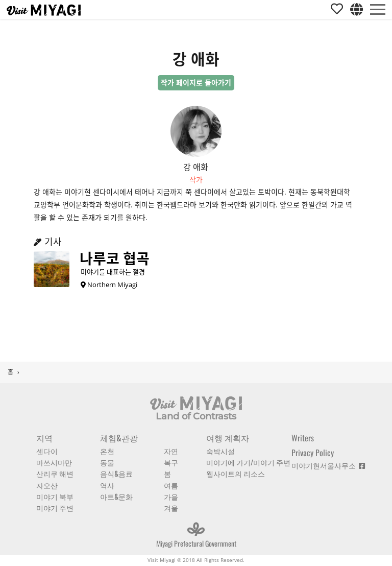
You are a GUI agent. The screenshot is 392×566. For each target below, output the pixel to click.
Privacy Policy (313, 453)
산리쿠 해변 (55, 473)
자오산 (47, 485)
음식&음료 (116, 473)
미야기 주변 (55, 508)
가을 (171, 496)
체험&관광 (119, 438)
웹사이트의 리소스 (236, 473)
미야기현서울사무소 (328, 465)
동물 (107, 462)
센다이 (47, 451)
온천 (107, 451)
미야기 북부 (55, 496)
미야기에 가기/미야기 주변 (248, 462)
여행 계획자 (228, 438)
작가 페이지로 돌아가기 (196, 82)
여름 (171, 485)
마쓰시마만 (54, 462)
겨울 (171, 508)
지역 (44, 438)
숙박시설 (220, 451)
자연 (171, 451)
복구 (171, 462)
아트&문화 (116, 496)
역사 (107, 485)
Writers (303, 438)
